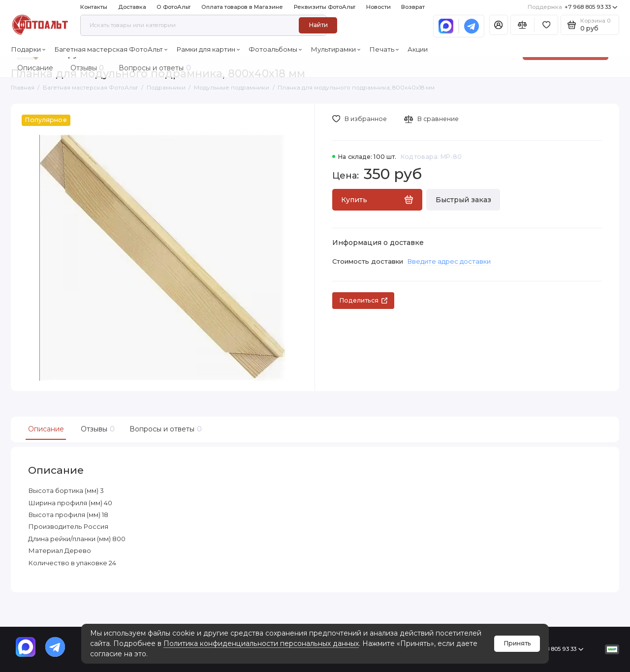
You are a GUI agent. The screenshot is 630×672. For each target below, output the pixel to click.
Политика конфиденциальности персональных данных (261, 643)
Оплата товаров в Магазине (242, 7)
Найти (318, 25)
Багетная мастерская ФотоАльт (111, 49)
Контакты (94, 7)
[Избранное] (546, 25)
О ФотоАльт (173, 7)
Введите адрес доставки (449, 261)
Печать (384, 49)
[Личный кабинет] (499, 25)
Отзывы (96, 429)
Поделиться (363, 300)
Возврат (413, 7)
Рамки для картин (208, 49)
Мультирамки (336, 49)
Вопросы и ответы (164, 429)
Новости (378, 7)
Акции (418, 49)
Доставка (132, 7)
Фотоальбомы (275, 49)
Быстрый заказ (463, 200)
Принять (517, 643)
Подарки (28, 49)
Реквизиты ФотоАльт (325, 7)
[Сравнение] (522, 25)
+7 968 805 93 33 (573, 7)
